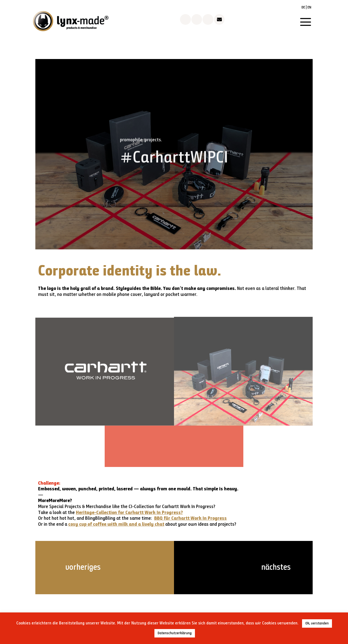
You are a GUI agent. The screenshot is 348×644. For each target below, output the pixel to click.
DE (303, 7)
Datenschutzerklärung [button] (175, 633)
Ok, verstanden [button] (317, 623)
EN (309, 7)
